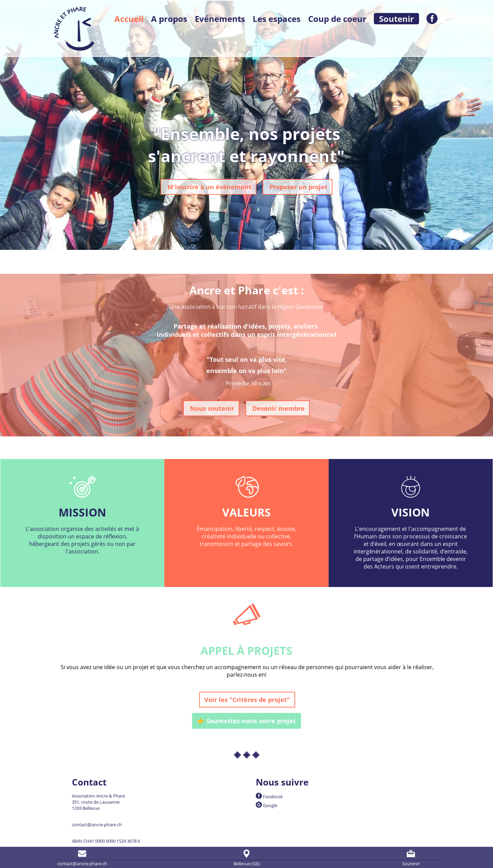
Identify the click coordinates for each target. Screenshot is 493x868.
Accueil (129, 19)
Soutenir (396, 19)
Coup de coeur (337, 19)
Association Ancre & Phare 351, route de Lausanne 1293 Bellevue (98, 802)
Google (267, 805)
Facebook (269, 796)
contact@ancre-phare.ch (97, 825)
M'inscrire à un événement (208, 187)
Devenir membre (278, 408)
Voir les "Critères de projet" (247, 700)
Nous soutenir (211, 408)
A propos (169, 19)
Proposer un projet (298, 187)
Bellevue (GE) (247, 857)
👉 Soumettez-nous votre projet (246, 721)
